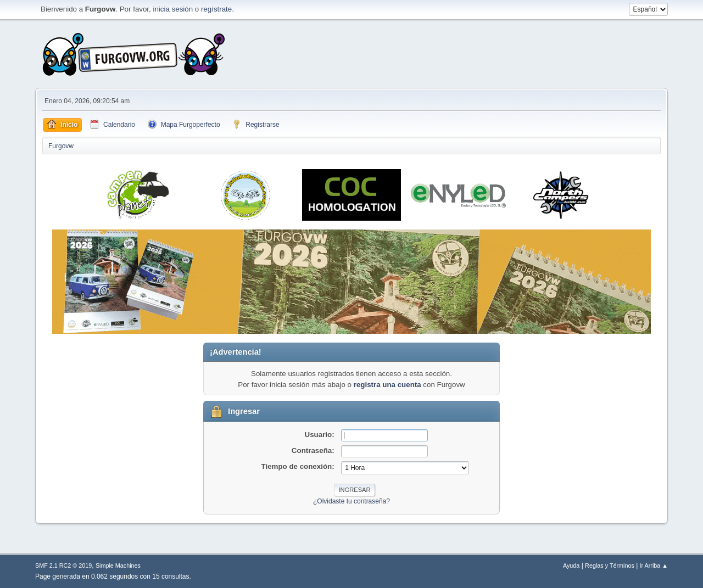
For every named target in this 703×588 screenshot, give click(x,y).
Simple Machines (118, 565)
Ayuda (571, 565)
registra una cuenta (387, 385)
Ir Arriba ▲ (654, 565)
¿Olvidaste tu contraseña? (351, 501)
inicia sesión (173, 9)
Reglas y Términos (610, 565)
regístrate (216, 9)
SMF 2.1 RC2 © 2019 (63, 565)
